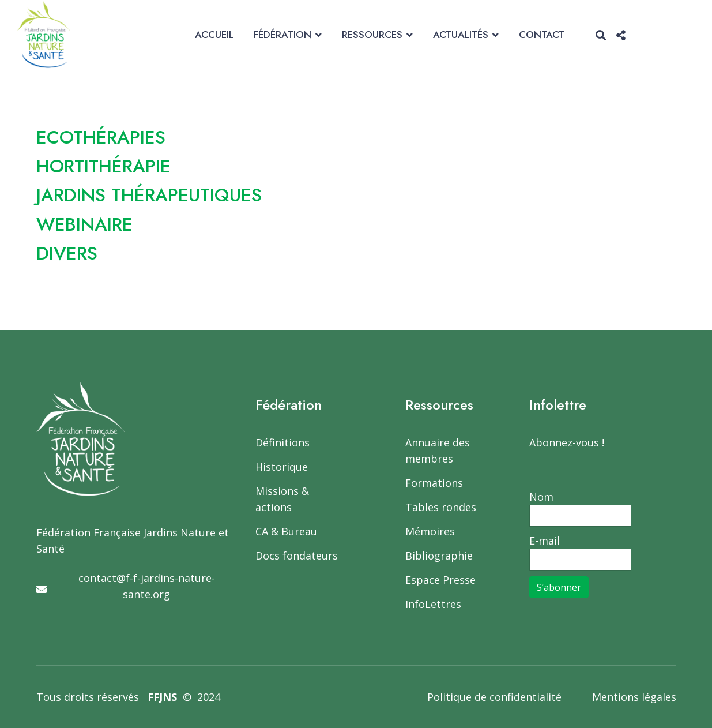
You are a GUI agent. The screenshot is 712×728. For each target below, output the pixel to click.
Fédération (282, 35)
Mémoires (430, 531)
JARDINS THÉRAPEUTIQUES (150, 195)
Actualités (461, 35)
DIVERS (67, 253)
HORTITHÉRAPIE (105, 166)
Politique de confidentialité (494, 697)
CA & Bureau (286, 531)
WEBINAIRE (85, 224)
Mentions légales (634, 697)
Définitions (282, 442)
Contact (542, 35)
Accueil (214, 35)
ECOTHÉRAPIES (101, 137)
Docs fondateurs (297, 556)
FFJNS (162, 697)
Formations (434, 483)
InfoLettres (433, 604)
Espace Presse (440, 580)
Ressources (372, 35)
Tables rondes (441, 507)
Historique (282, 467)
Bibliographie (439, 556)
